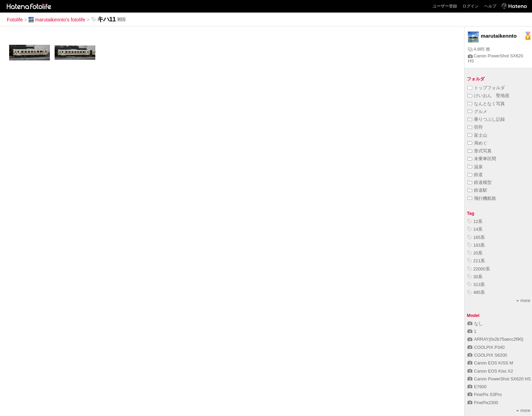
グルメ (477, 111)
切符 (475, 127)
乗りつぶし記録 (486, 119)
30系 (475, 277)
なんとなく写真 (486, 104)
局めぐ (477, 143)
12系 (475, 221)
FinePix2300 (483, 403)
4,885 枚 (479, 49)
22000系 (479, 269)
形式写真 (480, 151)
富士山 (477, 135)
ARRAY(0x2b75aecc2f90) (496, 339)
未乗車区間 (482, 159)
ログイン (471, 6)
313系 (476, 285)
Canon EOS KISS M (490, 363)
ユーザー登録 (445, 6)
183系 (476, 245)
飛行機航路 (482, 198)
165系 (476, 237)
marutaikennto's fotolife (57, 20)
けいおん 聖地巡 (488, 96)
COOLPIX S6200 (487, 355)
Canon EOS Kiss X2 (490, 371)
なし (475, 324)
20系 (475, 253)
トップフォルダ (486, 88)
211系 (476, 261)
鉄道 (475, 175)
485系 (476, 292)
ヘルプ (490, 6)
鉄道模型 (480, 182)
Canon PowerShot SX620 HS (499, 379)
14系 (475, 229)
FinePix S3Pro (485, 394)
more (523, 300)
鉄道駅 (477, 190)
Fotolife (15, 20)
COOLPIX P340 (486, 347)
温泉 (475, 167)
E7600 (477, 387)
